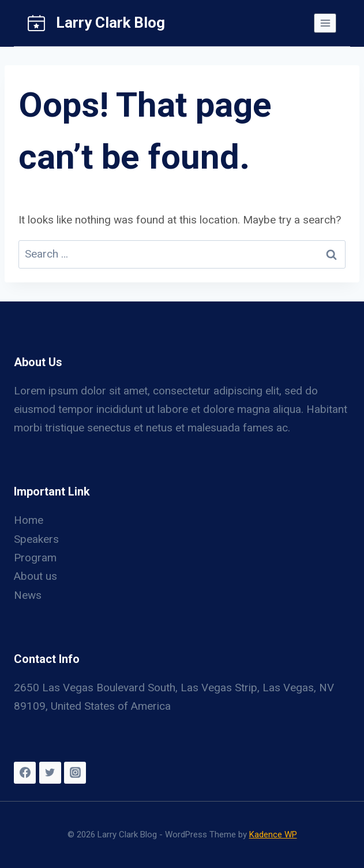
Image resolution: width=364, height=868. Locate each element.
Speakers (36, 539)
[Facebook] (25, 773)
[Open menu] (325, 23)
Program (35, 558)
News (28, 595)
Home (29, 520)
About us (35, 576)
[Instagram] (75, 773)
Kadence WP (273, 835)
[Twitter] (50, 773)
